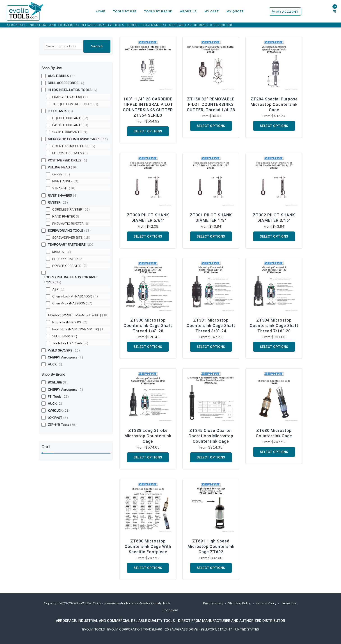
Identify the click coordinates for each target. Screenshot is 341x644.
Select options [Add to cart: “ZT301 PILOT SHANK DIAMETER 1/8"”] (211, 236)
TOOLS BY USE (125, 11)
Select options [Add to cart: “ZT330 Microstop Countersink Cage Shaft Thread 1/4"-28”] (148, 347)
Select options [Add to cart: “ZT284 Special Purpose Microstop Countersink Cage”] (274, 126)
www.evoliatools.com (120, 603)
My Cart (212, 11)
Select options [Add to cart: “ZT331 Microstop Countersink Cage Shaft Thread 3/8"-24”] (211, 347)
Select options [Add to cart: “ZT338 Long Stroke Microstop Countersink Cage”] (148, 457)
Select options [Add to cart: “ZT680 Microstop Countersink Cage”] (274, 452)
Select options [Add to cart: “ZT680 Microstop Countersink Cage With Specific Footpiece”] (148, 568)
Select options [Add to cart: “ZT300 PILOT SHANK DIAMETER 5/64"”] (148, 236)
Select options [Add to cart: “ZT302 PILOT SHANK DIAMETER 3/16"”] (274, 236)
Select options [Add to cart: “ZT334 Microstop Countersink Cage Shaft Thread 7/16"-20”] (274, 347)
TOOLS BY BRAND (158, 11)
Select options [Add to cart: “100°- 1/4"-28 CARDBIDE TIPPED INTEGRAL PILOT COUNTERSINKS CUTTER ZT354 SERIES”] (148, 131)
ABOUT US (188, 11)
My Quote (235, 11)
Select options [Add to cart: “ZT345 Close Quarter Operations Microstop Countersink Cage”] (211, 457)
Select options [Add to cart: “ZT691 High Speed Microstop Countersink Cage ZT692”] (211, 568)
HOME (100, 11)
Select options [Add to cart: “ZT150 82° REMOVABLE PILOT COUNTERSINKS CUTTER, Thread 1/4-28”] (211, 126)
